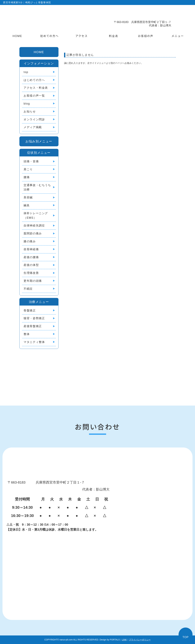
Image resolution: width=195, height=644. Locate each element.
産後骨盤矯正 (33, 326)
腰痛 (27, 177)
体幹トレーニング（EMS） (36, 216)
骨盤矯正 (30, 311)
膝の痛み (30, 241)
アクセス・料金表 (36, 88)
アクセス (82, 36)
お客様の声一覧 (34, 96)
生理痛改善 (31, 273)
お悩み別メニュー (39, 141)
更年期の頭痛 (33, 281)
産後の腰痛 (31, 257)
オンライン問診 (34, 119)
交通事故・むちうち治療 (37, 187)
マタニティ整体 (34, 342)
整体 (27, 334)
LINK (124, 640)
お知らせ (30, 112)
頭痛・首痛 (31, 161)
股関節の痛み (33, 233)
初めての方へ (49, 36)
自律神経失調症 (34, 226)
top (26, 72)
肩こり (28, 169)
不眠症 (28, 289)
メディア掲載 (33, 127)
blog (27, 104)
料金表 (114, 36)
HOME (17, 36)
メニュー (178, 36)
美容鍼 (28, 197)
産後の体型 (31, 265)
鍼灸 (27, 205)
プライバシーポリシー (140, 640)
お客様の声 (146, 36)
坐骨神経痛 (31, 249)
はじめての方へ (34, 80)
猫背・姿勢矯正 (34, 318)
